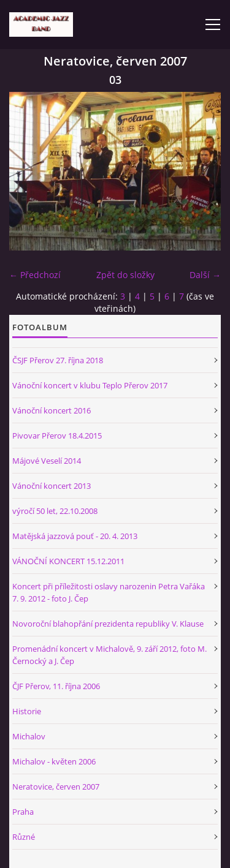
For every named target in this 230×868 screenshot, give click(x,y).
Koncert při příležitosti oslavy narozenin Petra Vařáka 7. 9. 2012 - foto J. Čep (109, 592)
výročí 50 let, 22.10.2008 (55, 511)
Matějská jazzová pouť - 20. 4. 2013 (75, 536)
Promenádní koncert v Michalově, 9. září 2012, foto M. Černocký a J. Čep (109, 655)
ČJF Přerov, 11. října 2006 (56, 686)
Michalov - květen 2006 (54, 761)
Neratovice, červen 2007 (56, 787)
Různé (24, 837)
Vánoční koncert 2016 (52, 410)
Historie (27, 711)
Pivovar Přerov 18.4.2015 (57, 436)
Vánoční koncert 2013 (52, 486)
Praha (23, 812)
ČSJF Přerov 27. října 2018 (58, 360)
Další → (205, 275)
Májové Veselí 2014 (47, 461)
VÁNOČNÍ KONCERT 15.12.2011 (68, 561)
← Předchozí (35, 275)
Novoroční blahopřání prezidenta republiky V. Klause (108, 624)
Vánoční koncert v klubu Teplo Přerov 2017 (90, 385)
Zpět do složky (125, 275)
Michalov (29, 736)
